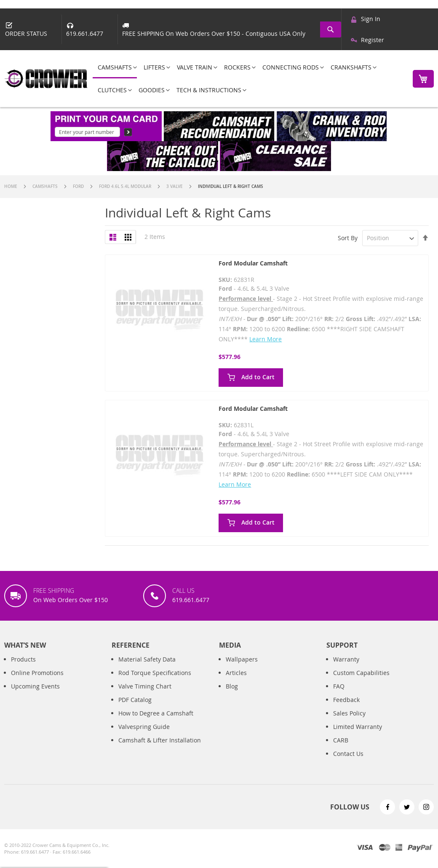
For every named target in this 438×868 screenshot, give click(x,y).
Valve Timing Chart (145, 686)
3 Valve (175, 186)
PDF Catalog (135, 700)
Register (373, 40)
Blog (232, 686)
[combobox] (331, 29)
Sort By (348, 238)
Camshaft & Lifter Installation (160, 740)
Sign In (371, 19)
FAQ (339, 686)
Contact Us (348, 754)
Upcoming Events (35, 686)
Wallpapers (242, 659)
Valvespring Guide (144, 727)
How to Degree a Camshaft (156, 713)
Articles (236, 673)
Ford (79, 186)
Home (11, 186)
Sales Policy (349, 713)
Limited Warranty (358, 727)
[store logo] (46, 79)
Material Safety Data (147, 659)
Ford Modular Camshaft (253, 263)
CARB (341, 740)
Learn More (266, 339)
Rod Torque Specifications (155, 673)
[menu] (248, 79)
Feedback (346, 700)
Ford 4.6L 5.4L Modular (126, 186)
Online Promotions (37, 673)
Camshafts (46, 186)
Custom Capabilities (361, 673)
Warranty (346, 659)
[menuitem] (115, 68)
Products (23, 659)
